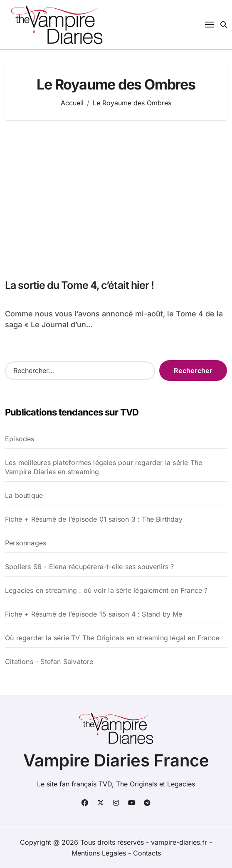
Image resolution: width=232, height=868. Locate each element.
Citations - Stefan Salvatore (49, 662)
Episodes (20, 439)
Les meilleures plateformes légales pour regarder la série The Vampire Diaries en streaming (104, 467)
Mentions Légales (100, 853)
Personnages (26, 543)
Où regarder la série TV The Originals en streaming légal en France (112, 638)
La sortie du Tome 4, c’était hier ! (80, 285)
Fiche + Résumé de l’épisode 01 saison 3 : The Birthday (94, 519)
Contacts (147, 853)
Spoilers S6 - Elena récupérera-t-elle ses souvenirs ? (90, 567)
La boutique (24, 495)
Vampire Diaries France (116, 760)
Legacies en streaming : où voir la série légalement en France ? (106, 590)
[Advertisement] (117, 195)
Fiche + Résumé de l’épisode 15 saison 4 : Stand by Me (94, 614)
